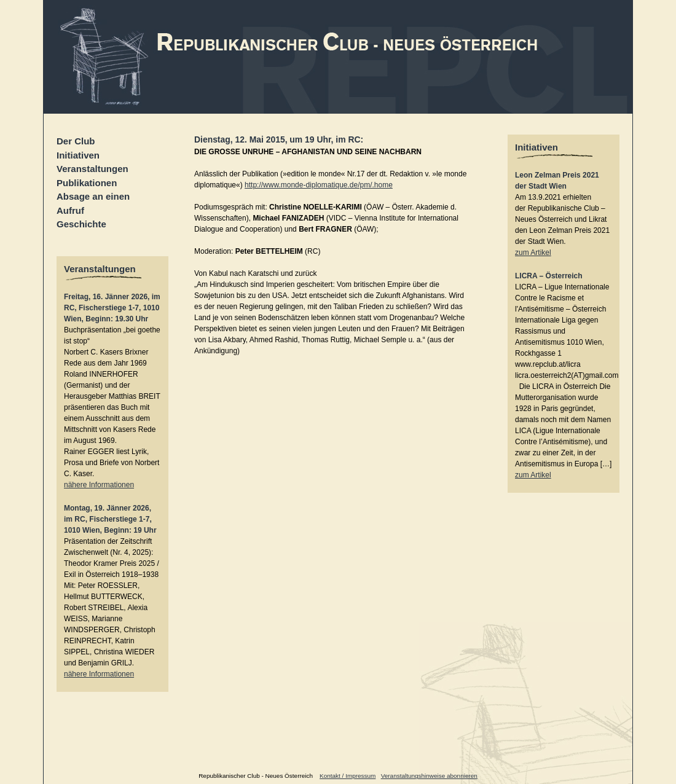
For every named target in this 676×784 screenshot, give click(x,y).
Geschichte (81, 224)
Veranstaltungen (92, 169)
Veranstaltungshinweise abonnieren (429, 776)
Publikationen (87, 183)
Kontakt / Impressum (348, 776)
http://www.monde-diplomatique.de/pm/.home (319, 185)
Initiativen (78, 155)
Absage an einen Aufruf (93, 203)
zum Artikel (533, 253)
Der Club (76, 141)
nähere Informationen (99, 485)
